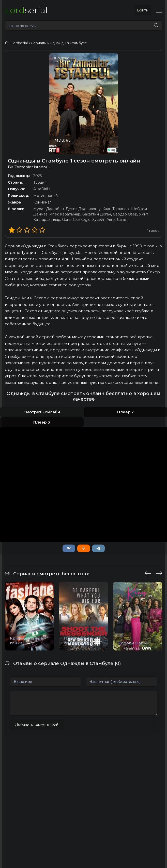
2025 (37, 176)
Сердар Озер (125, 214)
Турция (40, 182)
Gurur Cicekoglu (76, 220)
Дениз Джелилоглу (83, 209)
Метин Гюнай (45, 196)
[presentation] (148, 573)
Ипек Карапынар (65, 214)
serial (26, 10)
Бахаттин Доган (97, 214)
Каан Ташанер (116, 209)
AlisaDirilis (42, 189)
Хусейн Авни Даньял (111, 220)
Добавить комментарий (37, 725)
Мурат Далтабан (49, 209)
